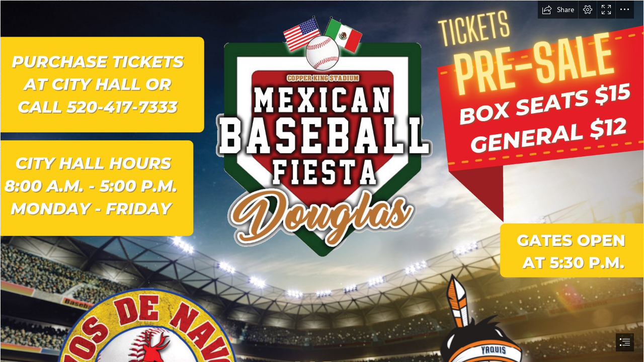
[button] (558, 10)
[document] (322, 181)
